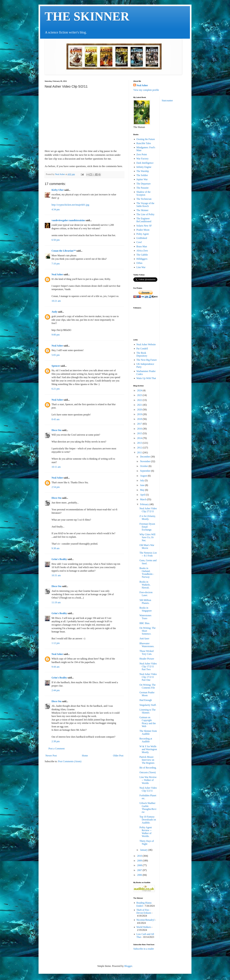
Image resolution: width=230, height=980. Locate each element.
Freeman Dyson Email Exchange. (147, 527)
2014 (140, 438)
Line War (141, 267)
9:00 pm (56, 335)
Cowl (139, 242)
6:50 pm (56, 240)
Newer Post (51, 756)
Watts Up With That (146, 378)
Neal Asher (57, 274)
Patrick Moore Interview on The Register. (147, 760)
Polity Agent (143, 234)
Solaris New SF (144, 226)
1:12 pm (56, 643)
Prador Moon (143, 230)
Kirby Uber (58, 190)
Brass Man (142, 246)
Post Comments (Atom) (70, 761)
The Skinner (142, 210)
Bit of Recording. (148, 768)
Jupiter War (142, 179)
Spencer (56, 366)
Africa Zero (142, 251)
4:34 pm (56, 209)
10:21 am (56, 301)
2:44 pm (56, 690)
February (145, 504)
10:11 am (56, 467)
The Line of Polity (145, 214)
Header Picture (147, 659)
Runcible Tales (144, 143)
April (143, 495)
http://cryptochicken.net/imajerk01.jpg (70, 205)
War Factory (142, 159)
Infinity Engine (144, 167)
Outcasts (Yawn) (148, 772)
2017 (140, 424)
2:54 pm (56, 487)
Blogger (128, 966)
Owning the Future (146, 139)
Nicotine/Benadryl (145, 920)
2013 (140, 443)
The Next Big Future (147, 360)
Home (85, 756)
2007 (140, 870)
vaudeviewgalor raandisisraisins (68, 220)
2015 (140, 433)
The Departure (144, 184)
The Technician (144, 199)
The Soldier (142, 175)
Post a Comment (57, 749)
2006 (140, 875)
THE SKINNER (87, 16)
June (143, 485)
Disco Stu (56, 430)
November (146, 461)
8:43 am (56, 419)
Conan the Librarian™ (64, 251)
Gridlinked (142, 238)
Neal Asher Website (146, 344)
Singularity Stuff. (148, 705)
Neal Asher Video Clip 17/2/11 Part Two (148, 666)
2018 (140, 419)
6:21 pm (56, 389)
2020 (140, 410)
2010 (140, 856)
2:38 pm (56, 741)
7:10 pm (56, 264)
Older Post (118, 756)
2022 (140, 400)
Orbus (139, 263)
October (144, 466)
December (145, 457)
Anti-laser (144, 638)
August (144, 476)
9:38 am (56, 548)
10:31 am (56, 575)
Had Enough (146, 700)
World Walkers (144, 927)
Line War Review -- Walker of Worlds (148, 780)
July (142, 480)
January (144, 850)
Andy (54, 312)
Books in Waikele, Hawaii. (145, 585)
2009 (140, 861)
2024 (140, 390)
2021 (140, 405)
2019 (140, 414)
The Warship (143, 171)
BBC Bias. (145, 623)
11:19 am (56, 602)
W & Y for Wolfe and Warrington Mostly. (148, 749)
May (143, 490)
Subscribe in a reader (144, 949)
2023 (140, 395)
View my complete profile (146, 90)
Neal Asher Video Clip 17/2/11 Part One (148, 677)
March (144, 499)
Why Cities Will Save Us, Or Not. (147, 537)
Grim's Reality (59, 559)
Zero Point (142, 154)
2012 (140, 448)
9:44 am (56, 667)
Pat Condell (142, 349)
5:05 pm (56, 355)
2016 (140, 429)
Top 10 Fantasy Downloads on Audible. (148, 820)
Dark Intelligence (145, 163)
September (146, 471)
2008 (140, 865)
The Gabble (142, 255)
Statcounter (167, 100)
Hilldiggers (142, 259)
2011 (140, 452)
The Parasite (143, 188)
